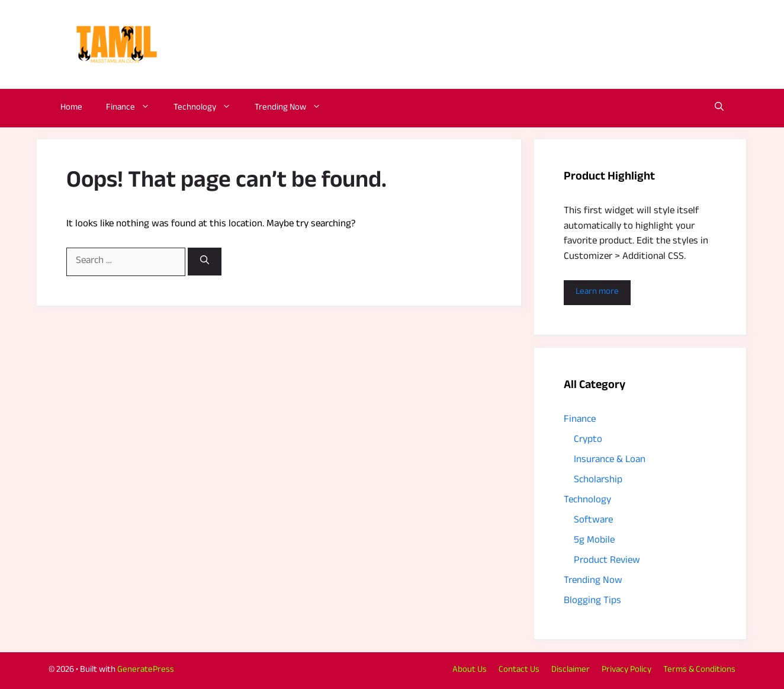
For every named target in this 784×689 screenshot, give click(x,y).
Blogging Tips (592, 602)
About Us (470, 670)
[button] (719, 108)
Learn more (597, 292)
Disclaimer (571, 670)
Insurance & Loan (610, 461)
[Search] (205, 262)
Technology (208, 108)
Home (71, 108)
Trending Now (294, 108)
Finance (134, 108)
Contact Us (519, 670)
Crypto (588, 440)
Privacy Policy (626, 670)
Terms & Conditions (699, 670)
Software (593, 521)
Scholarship (598, 481)
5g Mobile (594, 541)
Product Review (607, 561)
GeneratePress (146, 670)
